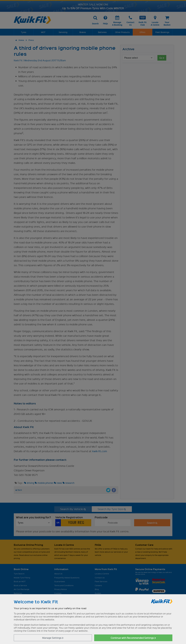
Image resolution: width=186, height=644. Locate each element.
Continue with (133, 638)
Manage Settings (53, 638)
